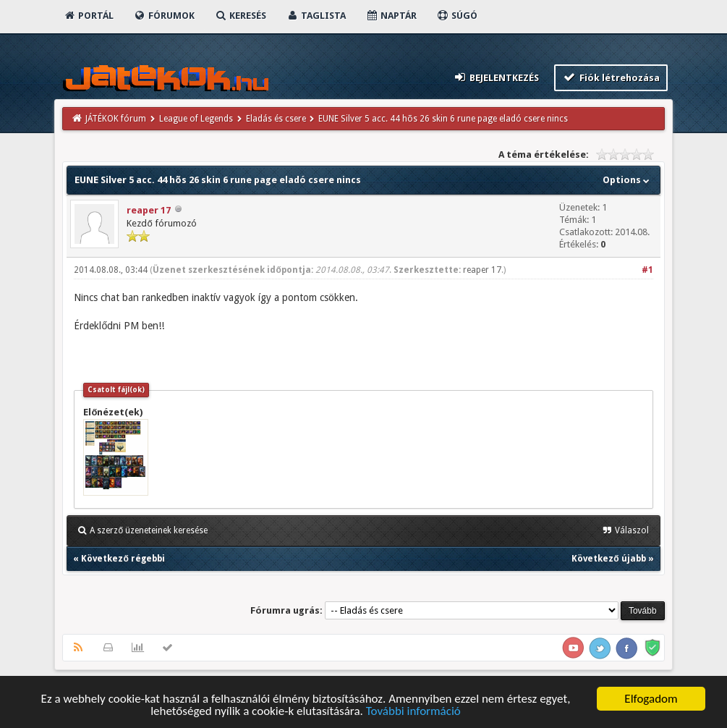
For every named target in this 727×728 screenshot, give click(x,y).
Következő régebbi (123, 559)
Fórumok (164, 16)
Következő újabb (608, 559)
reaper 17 (149, 210)
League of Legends (196, 119)
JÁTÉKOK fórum (116, 119)
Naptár (391, 16)
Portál (88, 16)
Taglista (316, 16)
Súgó (457, 16)
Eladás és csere (276, 119)
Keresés (240, 16)
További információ (413, 712)
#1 (647, 270)
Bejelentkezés (496, 77)
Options (628, 180)
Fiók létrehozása (611, 77)
